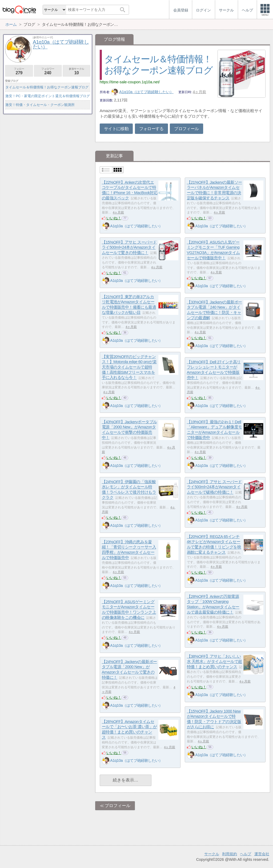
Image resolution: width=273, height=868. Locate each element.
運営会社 (262, 854)
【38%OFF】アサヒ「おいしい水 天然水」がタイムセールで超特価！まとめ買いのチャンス (214, 661)
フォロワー (48, 71)
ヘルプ (246, 854)
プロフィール (186, 129)
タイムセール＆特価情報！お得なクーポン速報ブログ (47, 87)
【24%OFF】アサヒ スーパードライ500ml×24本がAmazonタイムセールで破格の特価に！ (214, 487)
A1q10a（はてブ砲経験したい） (142, 92)
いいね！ (114, 218)
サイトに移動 (116, 129)
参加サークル (77, 71)
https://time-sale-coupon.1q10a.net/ (130, 82)
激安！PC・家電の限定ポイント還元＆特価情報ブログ (48, 96)
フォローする (151, 129)
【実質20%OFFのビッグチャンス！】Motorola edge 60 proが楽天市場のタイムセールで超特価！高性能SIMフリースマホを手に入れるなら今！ (129, 367)
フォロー (19, 71)
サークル (212, 854)
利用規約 (230, 854)
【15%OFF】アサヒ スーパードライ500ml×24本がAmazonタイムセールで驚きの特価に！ (129, 247)
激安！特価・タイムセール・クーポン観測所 (40, 105)
